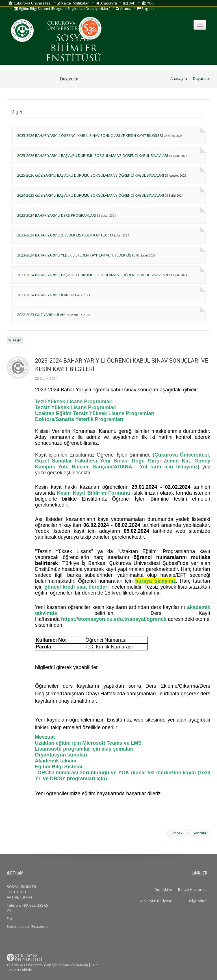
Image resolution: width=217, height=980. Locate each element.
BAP (129, 3)
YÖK (148, 3)
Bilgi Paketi (198, 901)
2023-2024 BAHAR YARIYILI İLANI (43, 295)
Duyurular (202, 78)
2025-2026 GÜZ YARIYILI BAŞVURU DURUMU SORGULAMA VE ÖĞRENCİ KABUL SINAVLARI (91, 175)
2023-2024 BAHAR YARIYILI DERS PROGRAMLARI (57, 215)
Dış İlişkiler (163, 889)
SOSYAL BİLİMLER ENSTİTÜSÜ (73, 49)
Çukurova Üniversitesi (30, 3)
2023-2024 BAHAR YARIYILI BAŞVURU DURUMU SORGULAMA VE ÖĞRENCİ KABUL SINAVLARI (93, 275)
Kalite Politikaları (73, 3)
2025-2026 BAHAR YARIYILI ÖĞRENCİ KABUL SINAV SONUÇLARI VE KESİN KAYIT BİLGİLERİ (90, 135)
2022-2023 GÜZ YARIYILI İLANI (41, 315)
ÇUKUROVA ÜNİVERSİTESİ (64, 26)
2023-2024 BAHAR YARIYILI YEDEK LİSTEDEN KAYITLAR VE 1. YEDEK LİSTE (76, 255)
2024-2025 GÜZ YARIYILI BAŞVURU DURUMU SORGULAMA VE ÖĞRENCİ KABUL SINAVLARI (91, 195)
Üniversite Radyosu (156, 901)
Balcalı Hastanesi (193, 889)
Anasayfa (107, 3)
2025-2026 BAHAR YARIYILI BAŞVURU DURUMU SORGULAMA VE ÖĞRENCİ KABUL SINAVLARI (93, 155)
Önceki (177, 833)
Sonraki (199, 833)
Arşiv (17, 340)
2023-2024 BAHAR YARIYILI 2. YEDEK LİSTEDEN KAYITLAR (63, 235)
